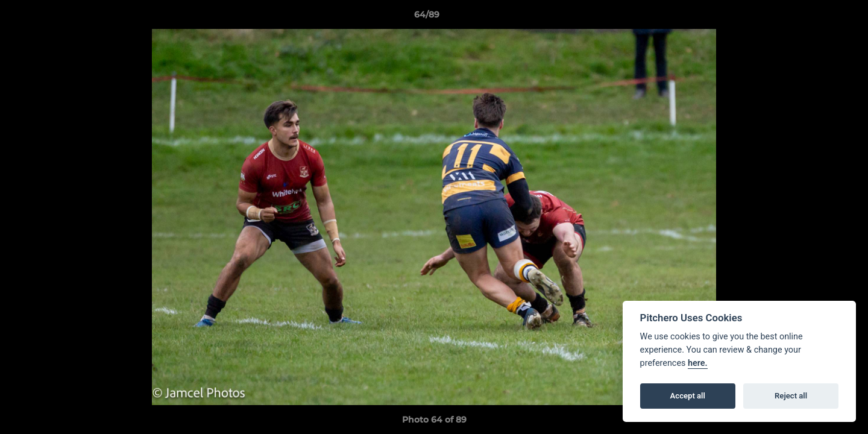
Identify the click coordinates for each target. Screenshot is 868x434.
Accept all (688, 396)
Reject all (791, 396)
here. (698, 363)
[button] (817, 17)
